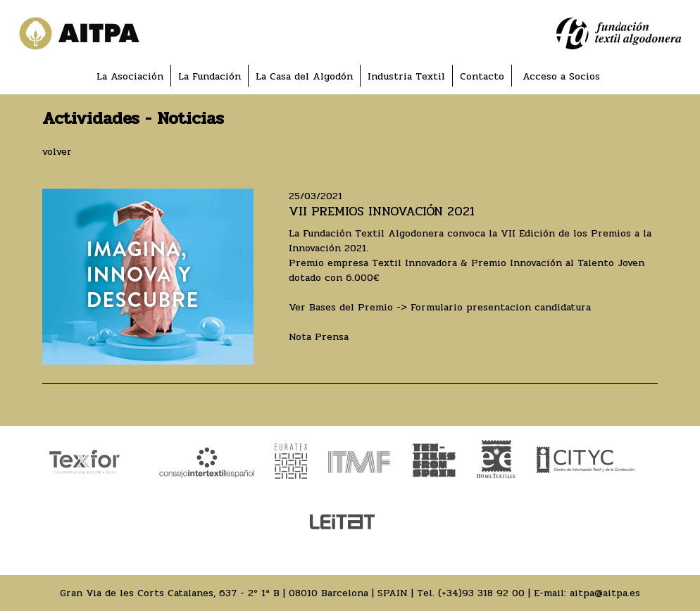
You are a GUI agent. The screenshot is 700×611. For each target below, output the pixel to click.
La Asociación (130, 76)
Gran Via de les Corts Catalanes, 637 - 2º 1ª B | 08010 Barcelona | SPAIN (234, 593)
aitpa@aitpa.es (605, 593)
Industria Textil (406, 76)
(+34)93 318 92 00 (481, 593)
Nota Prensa (319, 337)
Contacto (482, 76)
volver (57, 152)
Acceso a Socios (561, 76)
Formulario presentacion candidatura (501, 307)
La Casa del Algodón (304, 76)
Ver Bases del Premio (341, 307)
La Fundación (210, 76)
